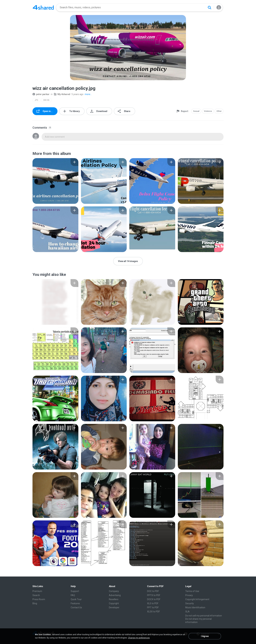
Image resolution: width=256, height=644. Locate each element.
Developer (114, 607)
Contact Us (76, 607)
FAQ (73, 595)
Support (75, 591)
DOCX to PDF (154, 599)
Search (36, 595)
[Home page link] (43, 7)
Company (114, 591)
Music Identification (195, 607)
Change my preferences (139, 638)
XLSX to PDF (153, 612)
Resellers (114, 599)
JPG (36, 100)
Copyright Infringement (197, 599)
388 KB (46, 100)
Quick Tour (76, 599)
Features (75, 603)
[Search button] (209, 7)
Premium (37, 591)
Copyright (114, 603)
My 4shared (62, 94)
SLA (187, 612)
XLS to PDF (153, 603)
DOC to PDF (153, 591)
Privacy (189, 595)
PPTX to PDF (154, 595)
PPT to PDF (153, 607)
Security (190, 603)
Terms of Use (192, 591)
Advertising (115, 595)
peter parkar (41, 94)
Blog (35, 603)
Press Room (39, 599)
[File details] (55, 181)
